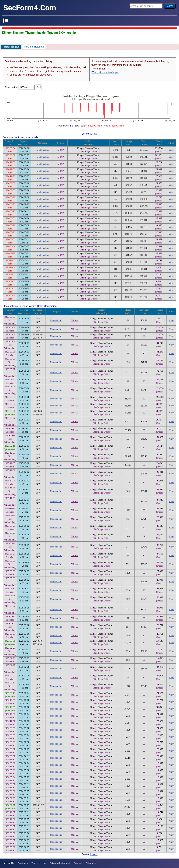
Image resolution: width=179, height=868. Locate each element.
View (171, 150)
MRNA (61, 150)
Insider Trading (11, 47)
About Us (9, 863)
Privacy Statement (60, 863)
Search (170, 6)
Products (23, 863)
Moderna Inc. (43, 150)
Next (95, 134)
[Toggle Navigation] (7, 21)
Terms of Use (39, 863)
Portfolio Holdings (34, 47)
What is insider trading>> (105, 72)
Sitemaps (91, 863)
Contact (78, 863)
